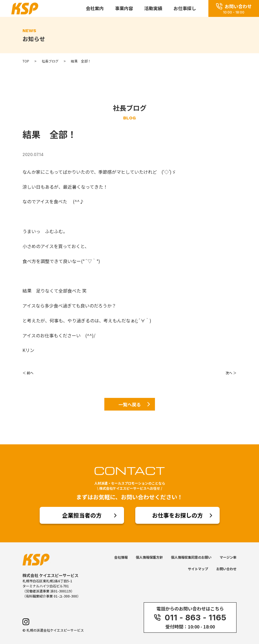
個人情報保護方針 (149, 557)
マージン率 (228, 557)
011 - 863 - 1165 (190, 618)
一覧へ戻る (130, 404)
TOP (26, 61)
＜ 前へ (28, 373)
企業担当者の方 (82, 515)
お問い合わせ (226, 569)
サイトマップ (198, 569)
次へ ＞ (231, 373)
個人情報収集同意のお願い (191, 557)
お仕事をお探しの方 (177, 515)
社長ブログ (50, 61)
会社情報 (121, 557)
